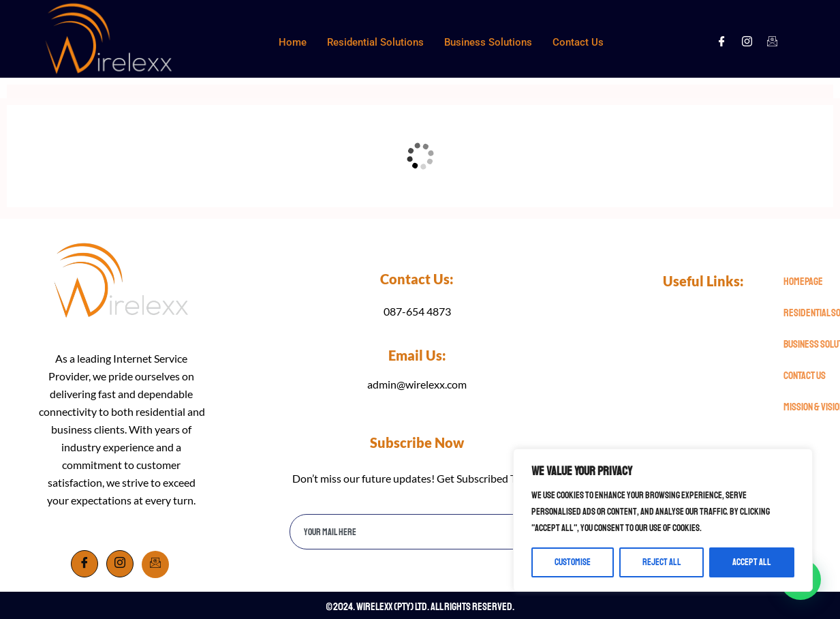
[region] (663, 520)
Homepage (803, 282)
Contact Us (578, 42)
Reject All (662, 562)
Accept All (752, 562)
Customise (573, 562)
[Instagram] (747, 42)
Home (293, 42)
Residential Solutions (375, 42)
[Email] (155, 564)
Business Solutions (488, 42)
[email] (403, 532)
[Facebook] (722, 42)
